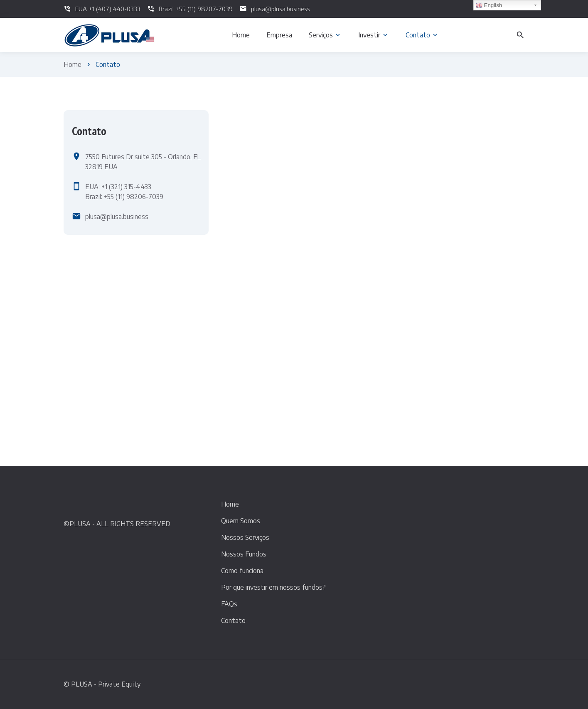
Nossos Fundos (244, 554)
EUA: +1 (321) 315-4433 (118, 187)
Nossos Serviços (245, 537)
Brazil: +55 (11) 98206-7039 (124, 197)
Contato (233, 620)
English (489, 5)
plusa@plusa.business (117, 217)
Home (73, 64)
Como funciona (242, 571)
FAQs (229, 604)
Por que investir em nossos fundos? (273, 587)
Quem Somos (241, 521)
